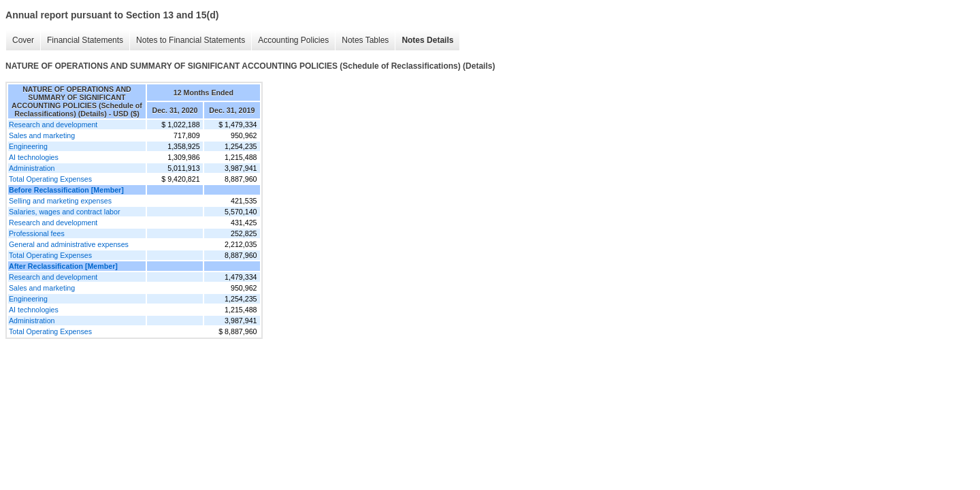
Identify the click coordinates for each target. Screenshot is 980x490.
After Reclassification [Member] (63, 266)
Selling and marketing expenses (60, 201)
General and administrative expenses (69, 244)
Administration (32, 168)
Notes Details (427, 40)
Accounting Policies (293, 40)
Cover (23, 40)
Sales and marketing (42, 135)
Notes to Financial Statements (191, 40)
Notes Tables (365, 40)
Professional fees (37, 233)
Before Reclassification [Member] (66, 190)
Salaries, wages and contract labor (65, 212)
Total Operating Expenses (50, 179)
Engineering (28, 146)
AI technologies (34, 157)
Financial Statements (85, 40)
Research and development (53, 125)
